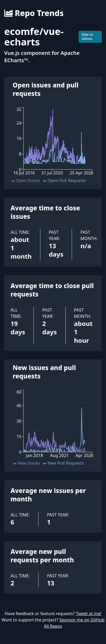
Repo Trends (34, 13)
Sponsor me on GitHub (82, 620)
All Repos (53, 626)
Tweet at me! (89, 614)
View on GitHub (87, 37)
